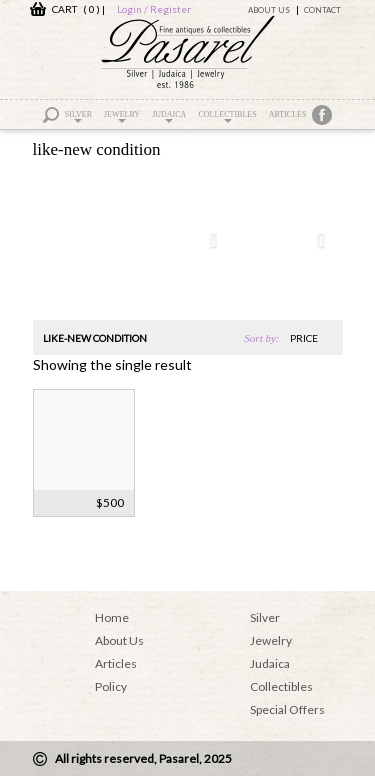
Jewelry (122, 116)
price (304, 338)
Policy (111, 686)
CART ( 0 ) (65, 9)
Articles (288, 114)
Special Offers (287, 709)
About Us (269, 10)
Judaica (169, 116)
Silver (78, 116)
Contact (322, 10)
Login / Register (154, 9)
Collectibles (227, 116)
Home (112, 617)
